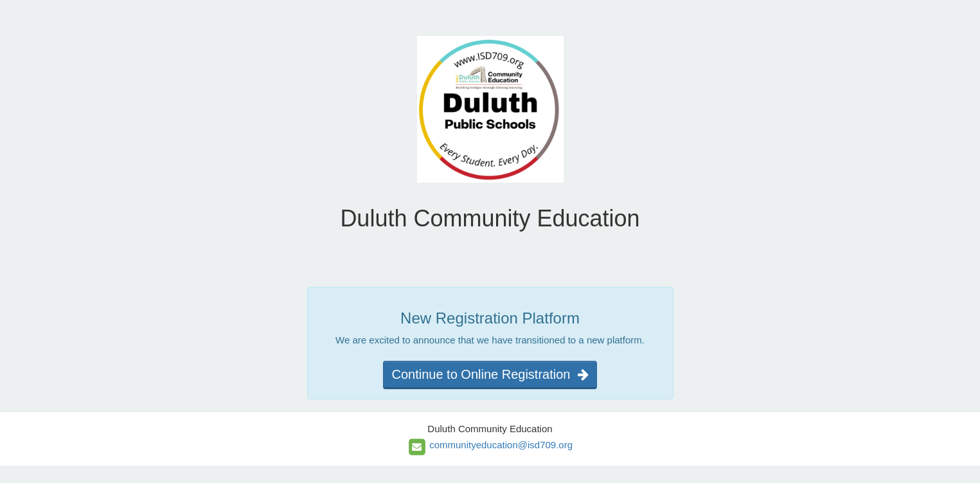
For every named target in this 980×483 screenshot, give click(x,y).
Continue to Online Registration (490, 374)
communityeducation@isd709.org (501, 445)
